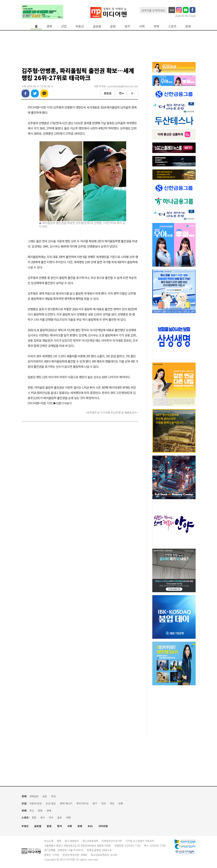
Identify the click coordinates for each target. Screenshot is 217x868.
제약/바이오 (83, 803)
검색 (172, 10)
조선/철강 (51, 803)
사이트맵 (103, 826)
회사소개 (49, 841)
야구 (51, 818)
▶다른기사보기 (62, 403)
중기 (95, 803)
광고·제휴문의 (72, 841)
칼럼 (113, 26)
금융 (45, 796)
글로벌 (97, 26)
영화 (40, 811)
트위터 (35, 93)
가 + (121, 93)
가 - (133, 93)
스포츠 (172, 26)
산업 (64, 26)
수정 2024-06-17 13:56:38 (37, 86)
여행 (68, 818)
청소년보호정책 (90, 841)
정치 (127, 26)
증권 (53, 796)
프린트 (108, 93)
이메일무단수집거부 (112, 841)
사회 (142, 26)
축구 (43, 818)
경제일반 (34, 796)
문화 (188, 26)
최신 (32, 811)
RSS (90, 826)
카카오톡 (44, 93)
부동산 (80, 26)
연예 (156, 26)
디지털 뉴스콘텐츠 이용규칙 (140, 841)
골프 (60, 818)
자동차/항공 (36, 803)
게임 (112, 803)
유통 (121, 803)
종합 (34, 818)
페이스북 (25, 93)
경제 (49, 26)
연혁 (59, 841)
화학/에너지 (66, 803)
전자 (103, 803)
